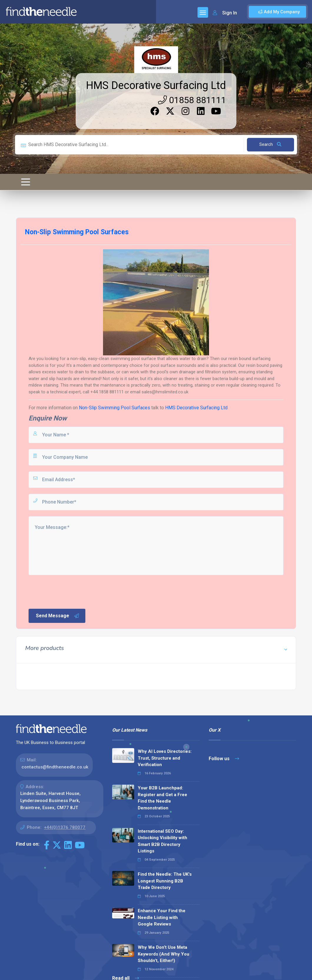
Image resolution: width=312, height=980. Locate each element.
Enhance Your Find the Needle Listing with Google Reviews (162, 917)
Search (270, 144)
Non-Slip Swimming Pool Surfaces (114, 408)
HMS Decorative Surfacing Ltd (156, 85)
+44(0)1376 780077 (65, 827)
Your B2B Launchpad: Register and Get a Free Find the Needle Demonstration (162, 798)
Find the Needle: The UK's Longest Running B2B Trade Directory (165, 881)
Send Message (58, 616)
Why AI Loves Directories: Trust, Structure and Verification (165, 758)
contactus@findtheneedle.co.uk (55, 767)
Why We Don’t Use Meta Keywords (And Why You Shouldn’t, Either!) (164, 954)
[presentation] (72, 591)
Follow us (224, 759)
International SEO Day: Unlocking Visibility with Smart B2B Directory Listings (162, 841)
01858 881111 (192, 100)
